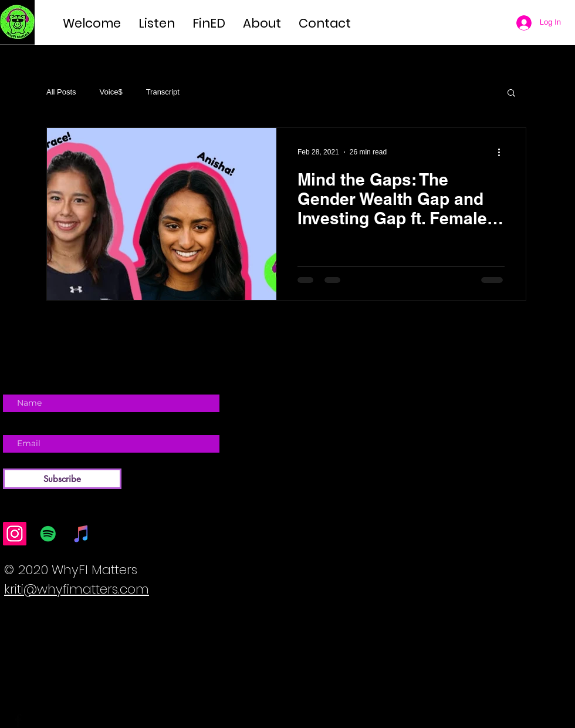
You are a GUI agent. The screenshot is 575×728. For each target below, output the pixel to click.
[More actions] (503, 152)
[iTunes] (82, 534)
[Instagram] (15, 534)
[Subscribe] (62, 479)
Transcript (163, 92)
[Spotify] (48, 534)
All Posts (61, 92)
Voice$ (111, 92)
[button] (511, 94)
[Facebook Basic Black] (18, 720)
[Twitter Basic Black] (35, 720)
